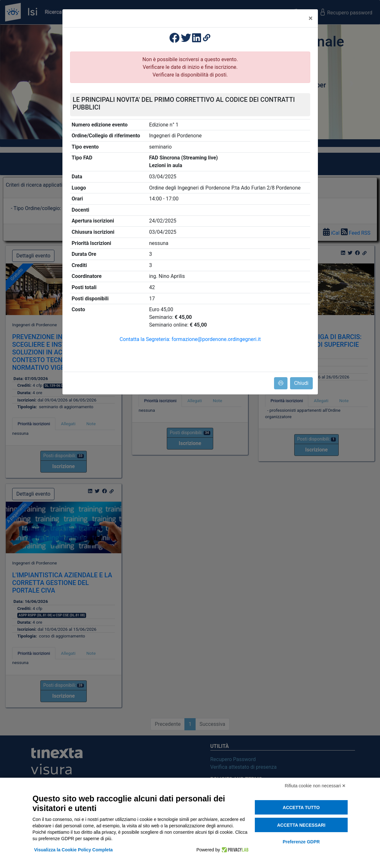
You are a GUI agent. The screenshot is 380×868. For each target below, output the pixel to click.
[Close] (311, 18)
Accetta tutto (301, 807)
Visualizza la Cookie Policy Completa (74, 850)
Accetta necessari (301, 825)
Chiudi (301, 383)
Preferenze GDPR (301, 842)
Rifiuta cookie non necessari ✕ (315, 786)
